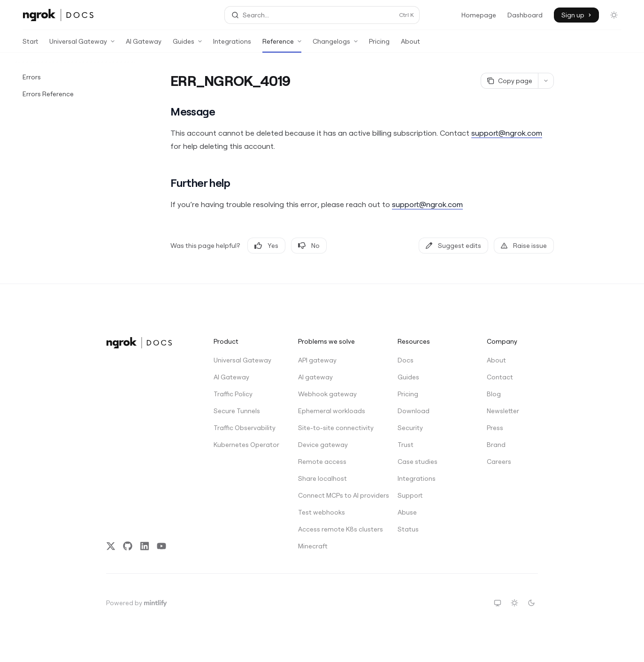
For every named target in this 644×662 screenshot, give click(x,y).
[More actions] (546, 81)
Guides (408, 377)
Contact (500, 377)
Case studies (418, 462)
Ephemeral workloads (332, 411)
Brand (496, 445)
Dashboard (525, 15)
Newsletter (503, 411)
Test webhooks (322, 512)
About (410, 45)
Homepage (479, 15)
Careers (499, 462)
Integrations (232, 45)
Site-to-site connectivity (332, 428)
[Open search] (322, 15)
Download (414, 411)
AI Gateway (144, 45)
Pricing (379, 45)
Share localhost (322, 478)
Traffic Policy (233, 394)
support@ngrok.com (507, 133)
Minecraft (313, 546)
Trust (406, 445)
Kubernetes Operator (246, 445)
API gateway (317, 360)
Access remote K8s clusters (332, 529)
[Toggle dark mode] (614, 15)
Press (495, 428)
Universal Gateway (242, 360)
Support (410, 495)
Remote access (322, 462)
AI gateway (315, 377)
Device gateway (323, 445)
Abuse (407, 512)
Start (30, 45)
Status (408, 529)
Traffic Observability (245, 428)
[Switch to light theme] (514, 603)
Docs (406, 360)
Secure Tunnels (237, 411)
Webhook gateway (327, 394)
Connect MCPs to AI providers (332, 495)
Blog (494, 394)
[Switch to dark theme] (531, 603)
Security (410, 428)
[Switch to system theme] (498, 603)
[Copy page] (509, 81)
